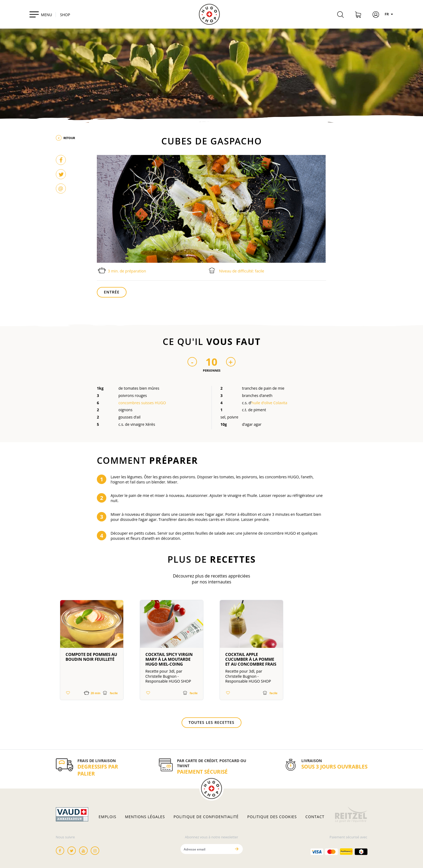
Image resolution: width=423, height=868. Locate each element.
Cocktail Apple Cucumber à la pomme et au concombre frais (251, 659)
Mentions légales (145, 817)
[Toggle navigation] (41, 14)
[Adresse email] (206, 849)
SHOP (65, 15)
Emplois (108, 817)
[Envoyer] (237, 849)
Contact (315, 817)
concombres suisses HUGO (142, 403)
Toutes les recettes (211, 722)
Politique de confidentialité (206, 817)
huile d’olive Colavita (269, 403)
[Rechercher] (340, 15)
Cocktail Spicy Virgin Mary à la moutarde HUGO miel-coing (169, 659)
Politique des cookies (272, 817)
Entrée (112, 292)
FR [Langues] (390, 14)
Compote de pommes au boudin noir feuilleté (91, 657)
